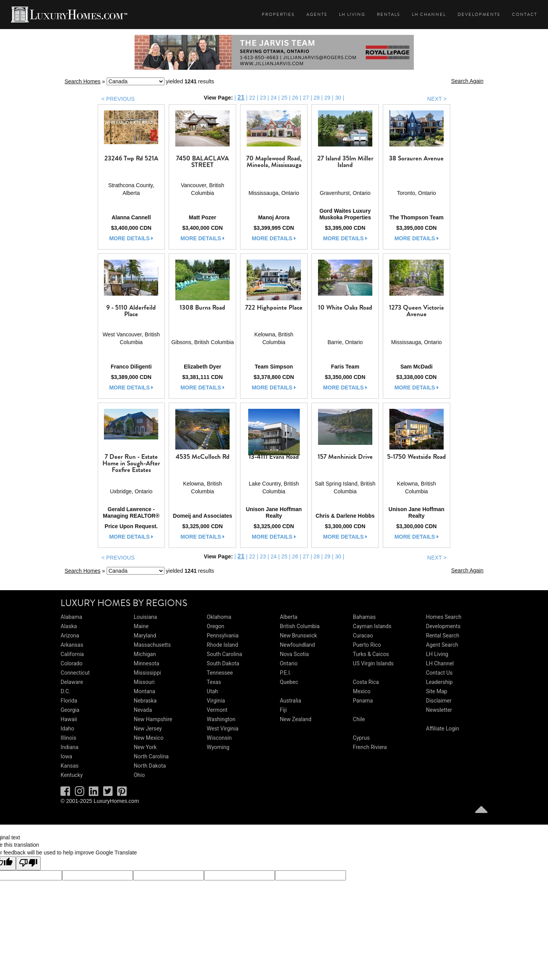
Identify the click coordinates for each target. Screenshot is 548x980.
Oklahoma (219, 617)
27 (306, 98)
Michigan (145, 654)
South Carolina (224, 654)
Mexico (362, 691)
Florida (69, 701)
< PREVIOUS (118, 99)
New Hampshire (153, 719)
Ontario (289, 663)
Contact (525, 15)
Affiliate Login (443, 729)
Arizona (70, 636)
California (72, 654)
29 (327, 98)
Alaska (69, 626)
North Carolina (151, 756)
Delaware (72, 682)
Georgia (70, 710)
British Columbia (300, 626)
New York (145, 747)
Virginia (216, 701)
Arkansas (72, 645)
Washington (221, 719)
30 (338, 98)
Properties (278, 15)
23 (263, 98)
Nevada (143, 710)
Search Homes (83, 81)
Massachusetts (152, 645)
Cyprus (361, 738)
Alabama (71, 617)
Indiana (69, 747)
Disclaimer (439, 701)
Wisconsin (219, 738)
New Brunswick (298, 636)
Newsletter (439, 710)
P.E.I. (285, 673)
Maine (141, 626)
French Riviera (370, 747)
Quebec (289, 682)
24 (274, 98)
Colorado (71, 663)
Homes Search (443, 617)
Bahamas (364, 617)
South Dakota (223, 663)
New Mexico (149, 738)
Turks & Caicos (371, 654)
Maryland (145, 636)
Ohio (139, 775)
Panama (363, 701)
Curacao (363, 636)
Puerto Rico (367, 645)
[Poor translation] (28, 863)
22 (252, 98)
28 (316, 98)
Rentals (389, 15)
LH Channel (429, 15)
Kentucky (72, 775)
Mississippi (147, 673)
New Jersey (148, 729)
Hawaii (69, 719)
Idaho (67, 729)
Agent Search (442, 645)
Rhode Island (222, 645)
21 (241, 97)
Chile (359, 719)
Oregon (215, 626)
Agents (317, 15)
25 (284, 98)
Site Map (436, 691)
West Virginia (223, 729)
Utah (212, 691)
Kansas (69, 766)
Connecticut (75, 673)
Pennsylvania (223, 636)
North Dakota (150, 766)
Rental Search (443, 636)
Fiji (283, 710)
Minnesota (147, 663)
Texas (214, 682)
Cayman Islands (372, 626)
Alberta (288, 617)
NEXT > (437, 99)
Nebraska (145, 701)
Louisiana (145, 617)
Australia (290, 701)
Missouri (144, 682)
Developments (479, 15)
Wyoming (218, 747)
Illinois (68, 738)
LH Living (352, 15)
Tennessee (220, 673)
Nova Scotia (294, 654)
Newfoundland (297, 645)
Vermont (217, 710)
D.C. (65, 691)
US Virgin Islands (373, 663)
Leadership (439, 682)
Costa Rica (366, 682)
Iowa (66, 756)
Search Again (467, 81)
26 (295, 98)
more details (131, 238)
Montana (144, 691)
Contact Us (439, 673)
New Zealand (295, 719)
